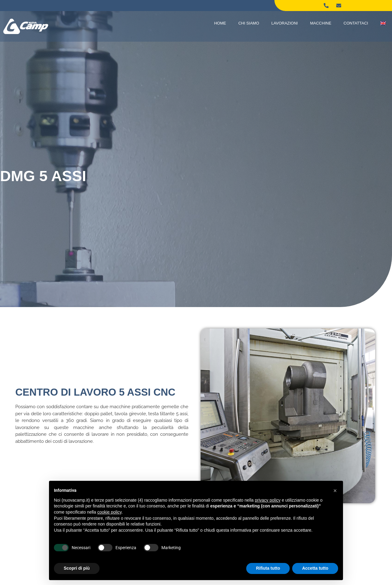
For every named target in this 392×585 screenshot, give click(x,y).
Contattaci (356, 23)
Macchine (320, 23)
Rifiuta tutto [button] (268, 568)
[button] (335, 491)
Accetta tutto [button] (315, 568)
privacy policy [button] (268, 500)
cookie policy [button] (109, 512)
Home (220, 23)
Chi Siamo (249, 23)
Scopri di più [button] (77, 568)
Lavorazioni (285, 23)
